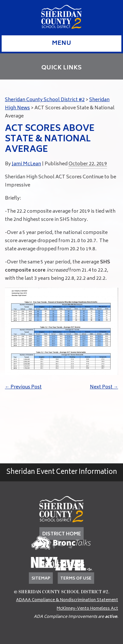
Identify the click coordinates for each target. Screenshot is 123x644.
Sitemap (41, 579)
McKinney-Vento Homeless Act (87, 609)
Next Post (104, 387)
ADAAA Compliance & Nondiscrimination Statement (67, 600)
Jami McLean (26, 164)
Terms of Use (76, 579)
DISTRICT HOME (62, 534)
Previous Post (23, 387)
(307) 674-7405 (62, 565)
